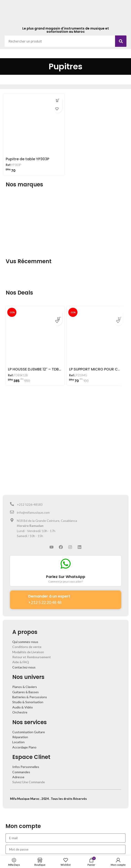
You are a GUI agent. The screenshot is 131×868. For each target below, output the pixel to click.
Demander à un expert (49, 596)
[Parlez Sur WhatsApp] (66, 564)
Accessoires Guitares (83, 82)
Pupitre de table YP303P (27, 159)
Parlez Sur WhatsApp (66, 577)
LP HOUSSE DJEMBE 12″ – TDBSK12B (39, 369)
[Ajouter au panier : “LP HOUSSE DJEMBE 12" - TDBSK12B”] (58, 313)
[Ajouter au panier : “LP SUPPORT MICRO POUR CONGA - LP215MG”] (118, 313)
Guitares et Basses (50, 82)
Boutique (25, 82)
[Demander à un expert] (19, 598)
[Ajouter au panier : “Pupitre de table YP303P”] (58, 100)
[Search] (121, 41)
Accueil (9, 82)
